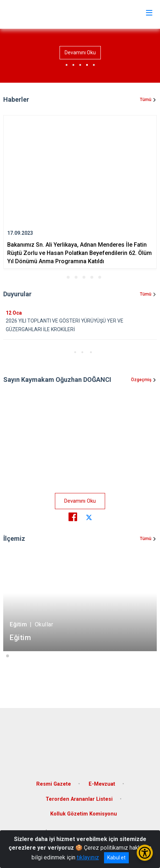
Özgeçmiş (141, 380)
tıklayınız (88, 857)
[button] (60, 277)
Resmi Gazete (54, 784)
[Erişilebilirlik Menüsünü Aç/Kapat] (145, 853)
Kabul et (116, 858)
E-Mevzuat (102, 784)
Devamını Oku (80, 52)
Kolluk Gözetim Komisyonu (84, 814)
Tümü (146, 100)
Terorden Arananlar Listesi (79, 799)
